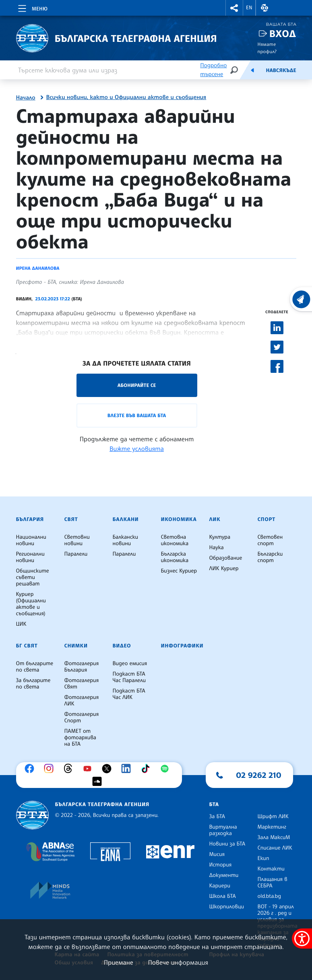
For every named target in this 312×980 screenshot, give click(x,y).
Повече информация (178, 962)
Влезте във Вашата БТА (137, 415)
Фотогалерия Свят (82, 684)
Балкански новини (126, 540)
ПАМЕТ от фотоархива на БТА (80, 738)
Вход (283, 34)
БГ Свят (27, 646)
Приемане (119, 962)
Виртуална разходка (223, 830)
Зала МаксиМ (274, 837)
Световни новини (77, 540)
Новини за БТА (227, 844)
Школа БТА (223, 896)
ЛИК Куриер (224, 569)
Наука (217, 548)
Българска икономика (175, 557)
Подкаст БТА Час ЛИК (129, 694)
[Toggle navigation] (32, 7)
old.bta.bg (270, 896)
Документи (224, 875)
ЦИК (21, 624)
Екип (263, 858)
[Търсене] (234, 70)
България (30, 519)
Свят (71, 519)
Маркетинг (272, 827)
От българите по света (35, 667)
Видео (122, 646)
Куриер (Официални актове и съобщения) (31, 604)
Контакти (271, 869)
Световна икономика (175, 540)
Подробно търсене (213, 70)
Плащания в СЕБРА (273, 883)
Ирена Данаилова (38, 268)
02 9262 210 (259, 775)
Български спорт (270, 557)
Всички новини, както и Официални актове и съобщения (126, 97)
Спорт (267, 519)
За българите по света (33, 684)
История (221, 865)
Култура (220, 537)
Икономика (179, 519)
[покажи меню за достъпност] (302, 939)
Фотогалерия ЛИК (82, 701)
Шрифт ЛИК (273, 817)
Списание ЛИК (275, 848)
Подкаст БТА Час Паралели (129, 677)
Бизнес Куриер (179, 571)
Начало (26, 98)
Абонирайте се (137, 385)
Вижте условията (137, 449)
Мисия (217, 854)
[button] (234, 8)
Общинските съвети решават (33, 577)
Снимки (76, 646)
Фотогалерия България (82, 667)
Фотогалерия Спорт (82, 717)
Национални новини (31, 540)
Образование (226, 558)
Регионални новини (30, 557)
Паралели (76, 554)
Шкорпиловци (227, 907)
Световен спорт (270, 540)
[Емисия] (252, 70)
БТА (214, 804)
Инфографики (182, 646)
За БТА (217, 817)
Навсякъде (281, 70)
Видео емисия (130, 664)
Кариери (220, 886)
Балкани (126, 519)
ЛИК (215, 519)
